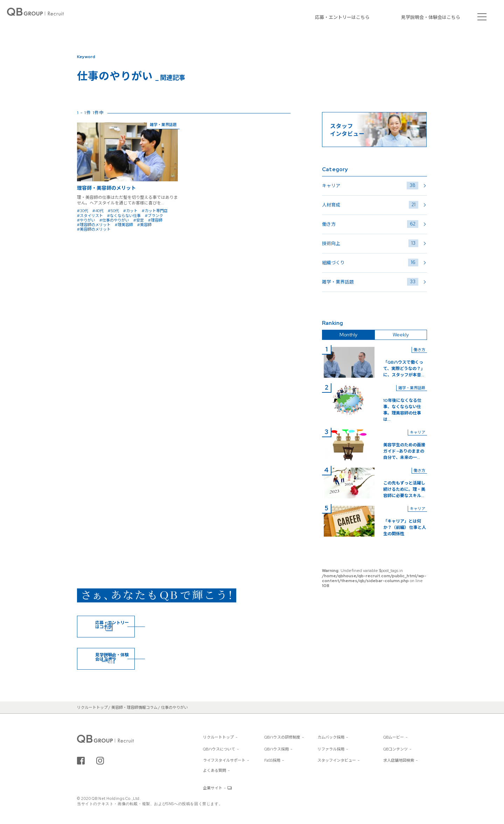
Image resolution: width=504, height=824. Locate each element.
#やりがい (86, 220)
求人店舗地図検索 (399, 760)
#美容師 (144, 225)
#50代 (113, 211)
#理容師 (155, 220)
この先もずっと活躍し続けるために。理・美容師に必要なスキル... (404, 489)
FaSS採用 (272, 760)
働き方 (370, 224)
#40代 (98, 211)
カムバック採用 (331, 737)
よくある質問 (215, 770)
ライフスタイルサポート (224, 760)
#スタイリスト (90, 216)
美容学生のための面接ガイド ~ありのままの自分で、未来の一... (404, 451)
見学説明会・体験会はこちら (431, 17)
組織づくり (370, 263)
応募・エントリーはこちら (342, 17)
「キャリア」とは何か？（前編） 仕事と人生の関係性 (405, 528)
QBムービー (394, 737)
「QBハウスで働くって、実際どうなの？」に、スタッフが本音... (404, 369)
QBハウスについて (219, 749)
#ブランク (154, 216)
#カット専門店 (155, 211)
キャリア (370, 186)
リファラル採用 (331, 749)
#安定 (139, 220)
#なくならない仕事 (124, 216)
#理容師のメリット (94, 225)
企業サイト (213, 788)
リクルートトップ (218, 737)
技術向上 (370, 243)
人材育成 (370, 205)
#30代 (83, 211)
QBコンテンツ (395, 749)
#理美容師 (124, 225)
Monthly (348, 335)
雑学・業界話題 (370, 282)
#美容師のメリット (94, 229)
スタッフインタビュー (337, 760)
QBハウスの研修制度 (282, 737)
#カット (130, 211)
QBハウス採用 (276, 749)
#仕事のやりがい (114, 220)
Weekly (401, 335)
